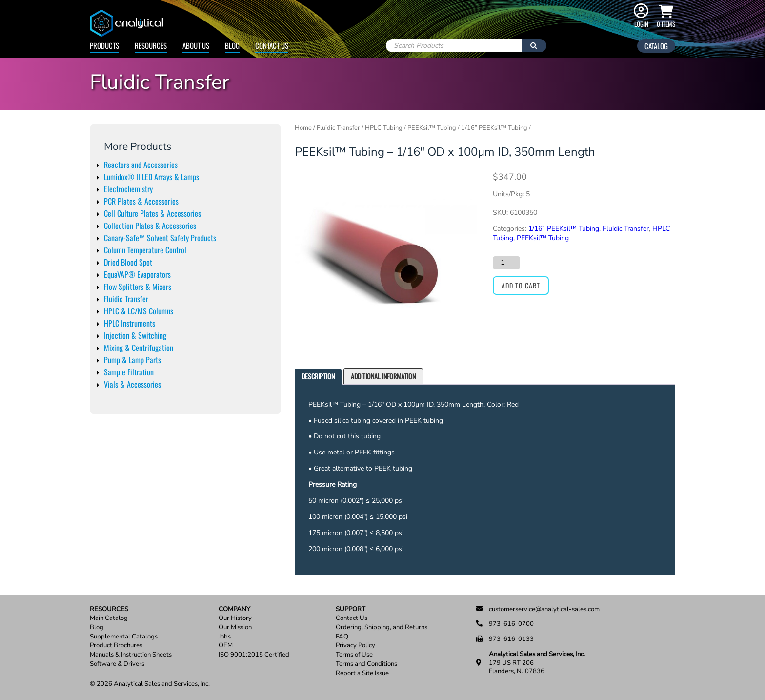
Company (234, 609)
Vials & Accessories (132, 384)
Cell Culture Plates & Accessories (152, 213)
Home (303, 128)
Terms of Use (354, 655)
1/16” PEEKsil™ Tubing (494, 128)
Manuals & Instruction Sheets (131, 655)
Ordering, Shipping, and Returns (382, 628)
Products (104, 45)
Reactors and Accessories (141, 165)
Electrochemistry (128, 189)
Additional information (383, 376)
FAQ (342, 637)
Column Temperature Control (145, 250)
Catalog (656, 46)
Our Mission (235, 628)
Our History (235, 618)
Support (351, 609)
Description (318, 376)
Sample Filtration (129, 372)
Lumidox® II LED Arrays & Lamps (151, 177)
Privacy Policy (355, 646)
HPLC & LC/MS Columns (139, 311)
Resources (151, 45)
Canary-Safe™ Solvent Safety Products (160, 238)
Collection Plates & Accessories (150, 226)
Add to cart (521, 285)
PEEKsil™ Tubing (432, 128)
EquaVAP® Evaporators (137, 274)
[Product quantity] (506, 263)
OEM (226, 646)
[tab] (318, 377)
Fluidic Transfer (126, 299)
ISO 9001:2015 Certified (254, 655)
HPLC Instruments (130, 323)
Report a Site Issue (362, 673)
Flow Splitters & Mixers (138, 287)
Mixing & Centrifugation (139, 348)
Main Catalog (109, 618)
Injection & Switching (135, 335)
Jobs (225, 637)
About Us (196, 45)
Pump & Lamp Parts (132, 360)
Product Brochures (116, 646)
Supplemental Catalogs (124, 637)
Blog (232, 45)
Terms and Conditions (366, 664)
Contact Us (272, 45)
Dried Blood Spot (128, 262)
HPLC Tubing (384, 128)
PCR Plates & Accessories (141, 201)
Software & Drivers (117, 664)
